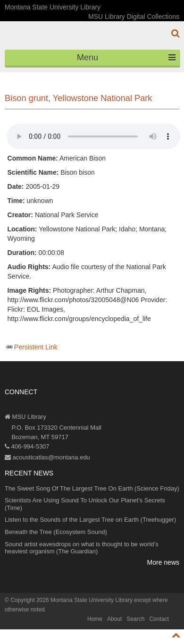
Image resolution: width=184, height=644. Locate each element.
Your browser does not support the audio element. (93, 136)
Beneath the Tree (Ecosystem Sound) (56, 532)
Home (95, 619)
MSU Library (25, 417)
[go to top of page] (176, 636)
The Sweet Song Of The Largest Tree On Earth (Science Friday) (92, 488)
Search (135, 619)
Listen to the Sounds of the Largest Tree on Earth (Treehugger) (90, 520)
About (114, 619)
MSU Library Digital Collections (134, 17)
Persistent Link (36, 347)
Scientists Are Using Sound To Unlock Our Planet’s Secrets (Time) (85, 504)
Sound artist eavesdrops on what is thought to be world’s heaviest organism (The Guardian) (82, 548)
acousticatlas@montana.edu (47, 457)
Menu (126, 58)
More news (163, 562)
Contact (159, 619)
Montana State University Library (53, 7)
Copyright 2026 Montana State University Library (71, 600)
